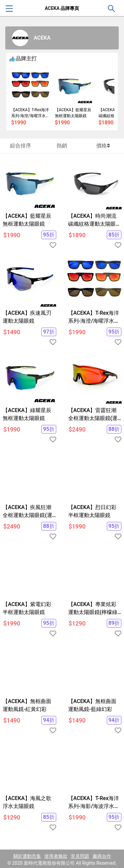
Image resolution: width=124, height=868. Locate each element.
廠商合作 (102, 856)
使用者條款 (56, 856)
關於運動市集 (27, 856)
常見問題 (80, 856)
